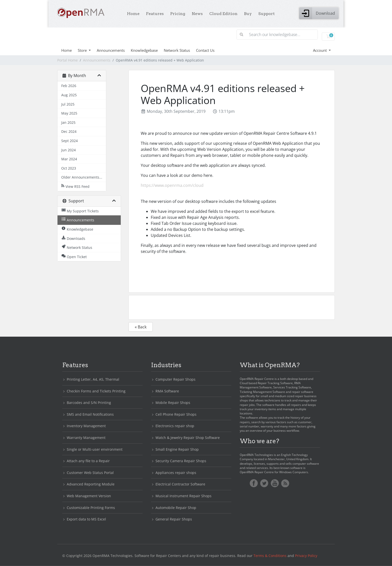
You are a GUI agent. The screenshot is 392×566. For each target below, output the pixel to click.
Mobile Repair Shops (173, 403)
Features (155, 14)
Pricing (178, 14)
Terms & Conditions (270, 556)
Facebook (254, 483)
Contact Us (205, 50)
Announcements (111, 50)
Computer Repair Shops (175, 379)
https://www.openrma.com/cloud (172, 185)
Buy (248, 14)
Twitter (264, 483)
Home (133, 14)
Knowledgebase (144, 50)
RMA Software (167, 391)
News (197, 14)
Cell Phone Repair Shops (176, 414)
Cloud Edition (223, 14)
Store (83, 50)
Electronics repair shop (175, 426)
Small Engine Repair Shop (177, 449)
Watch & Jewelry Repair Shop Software (188, 438)
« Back (141, 327)
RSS (285, 483)
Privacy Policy (306, 556)
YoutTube (275, 483)
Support (266, 14)
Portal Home (67, 60)
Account (320, 50)
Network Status (177, 50)
